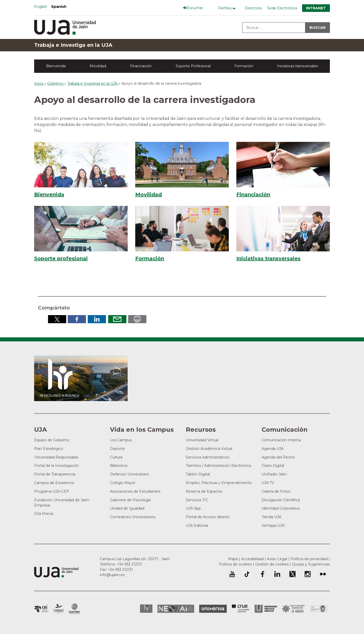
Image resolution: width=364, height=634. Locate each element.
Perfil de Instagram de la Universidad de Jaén (308, 574)
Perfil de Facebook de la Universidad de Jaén (262, 574)
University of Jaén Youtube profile (232, 574)
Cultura (116, 457)
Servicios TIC (197, 500)
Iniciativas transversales (298, 66)
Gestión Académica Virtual (209, 449)
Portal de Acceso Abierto (208, 517)
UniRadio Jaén (274, 474)
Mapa (233, 559)
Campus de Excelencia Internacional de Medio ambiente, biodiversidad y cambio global (74, 609)
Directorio (253, 8)
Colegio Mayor (123, 483)
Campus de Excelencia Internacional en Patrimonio (41, 609)
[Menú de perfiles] (228, 8)
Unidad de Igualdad (127, 508)
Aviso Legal (277, 559)
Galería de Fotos (276, 491)
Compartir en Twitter (57, 319)
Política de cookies (235, 564)
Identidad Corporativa (281, 508)
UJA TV (268, 483)
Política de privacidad (309, 559)
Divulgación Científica (281, 500)
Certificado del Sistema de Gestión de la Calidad (319, 608)
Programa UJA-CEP (52, 491)
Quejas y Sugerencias (311, 564)
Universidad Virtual (202, 440)
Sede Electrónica (282, 8)
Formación (244, 66)
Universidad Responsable (56, 457)
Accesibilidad (252, 559)
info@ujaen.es (112, 575)
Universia (213, 609)
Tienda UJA (271, 517)
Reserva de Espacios (204, 491)
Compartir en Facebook (77, 319)
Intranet (316, 8)
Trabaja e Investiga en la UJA (73, 45)
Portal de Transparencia (55, 474)
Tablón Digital (198, 474)
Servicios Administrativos (208, 457)
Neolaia (176, 609)
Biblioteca (119, 466)
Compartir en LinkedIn (97, 319)
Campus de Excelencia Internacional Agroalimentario (59, 609)
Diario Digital (273, 466)
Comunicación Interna (281, 440)
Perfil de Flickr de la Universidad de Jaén (323, 574)
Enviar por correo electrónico (117, 319)
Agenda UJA (273, 449)
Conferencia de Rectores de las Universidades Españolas (241, 609)
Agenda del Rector (278, 457)
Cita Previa (44, 514)
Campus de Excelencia (54, 483)
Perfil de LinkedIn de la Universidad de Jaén (277, 574)
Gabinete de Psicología (130, 500)
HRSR (146, 609)
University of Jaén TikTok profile (247, 574)
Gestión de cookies (272, 564)
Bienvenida (56, 66)
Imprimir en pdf (137, 319)
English (41, 7)
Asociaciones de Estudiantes (135, 491)
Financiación (141, 66)
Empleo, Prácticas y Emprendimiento (219, 483)
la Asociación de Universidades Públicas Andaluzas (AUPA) (266, 609)
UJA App (193, 508)
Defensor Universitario (130, 474)
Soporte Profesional (193, 66)
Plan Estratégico (49, 449)
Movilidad (98, 66)
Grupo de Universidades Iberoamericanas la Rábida (294, 609)
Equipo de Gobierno (52, 440)
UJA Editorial (197, 526)
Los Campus (121, 440)
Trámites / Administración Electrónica (218, 466)
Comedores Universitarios (133, 517)
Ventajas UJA (273, 526)
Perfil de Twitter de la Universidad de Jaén (292, 574)
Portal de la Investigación (56, 466)
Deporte (117, 449)
